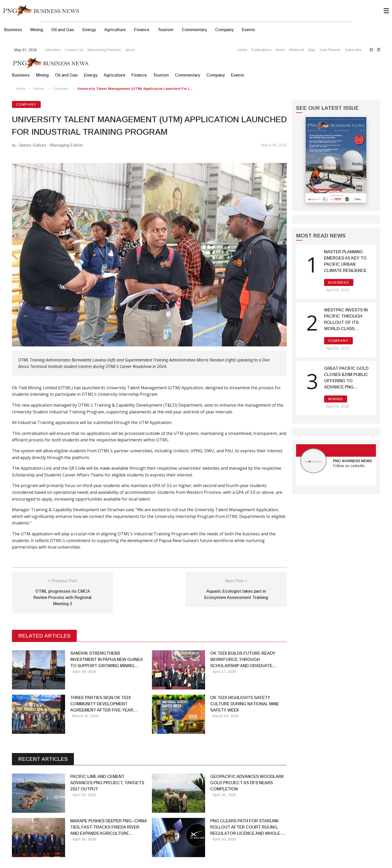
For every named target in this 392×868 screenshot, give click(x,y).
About (130, 50)
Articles (39, 89)
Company (224, 30)
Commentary (194, 30)
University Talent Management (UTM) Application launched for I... (135, 89)
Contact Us (74, 50)
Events (248, 30)
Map (312, 50)
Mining (37, 30)
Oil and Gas (63, 30)
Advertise (53, 50)
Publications (261, 50)
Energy (89, 30)
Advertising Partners (104, 50)
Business (13, 30)
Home (243, 50)
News (280, 50)
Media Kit (297, 50)
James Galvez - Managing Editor (51, 145)
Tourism (166, 30)
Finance (142, 30)
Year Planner (330, 50)
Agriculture (115, 30)
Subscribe (353, 50)
